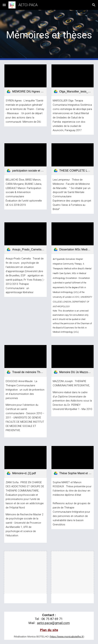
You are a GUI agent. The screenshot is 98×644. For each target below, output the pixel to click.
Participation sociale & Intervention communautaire (24, 192)
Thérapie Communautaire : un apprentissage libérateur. (20, 288)
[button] (4, 5)
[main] (49, 35)
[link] (25, 80)
